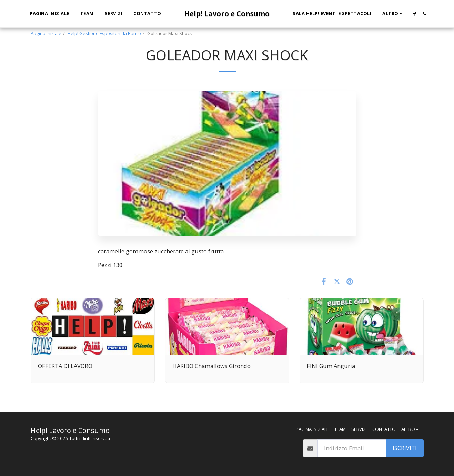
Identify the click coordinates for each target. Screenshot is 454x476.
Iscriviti (405, 448)
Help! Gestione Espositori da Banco (104, 33)
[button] (415, 14)
